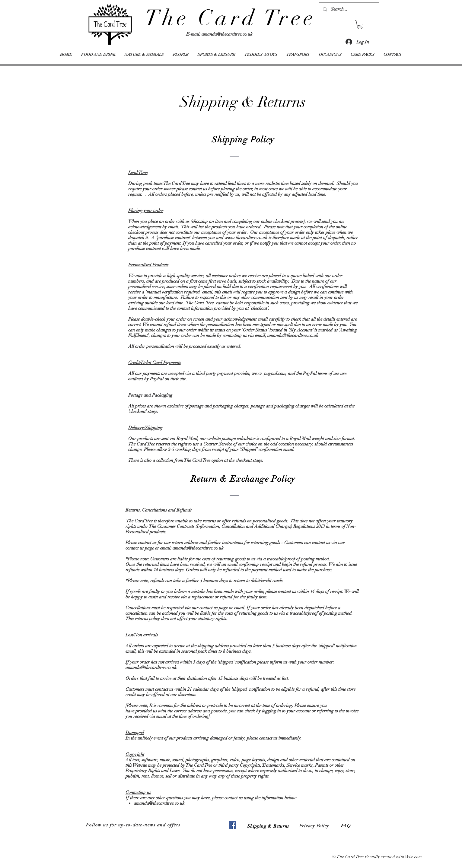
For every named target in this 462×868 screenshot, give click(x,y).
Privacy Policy (314, 826)
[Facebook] (233, 825)
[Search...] (348, 9)
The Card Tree (230, 18)
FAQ (346, 826)
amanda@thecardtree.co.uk (227, 34)
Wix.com (414, 857)
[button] (360, 24)
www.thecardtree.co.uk (246, 238)
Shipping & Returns (268, 826)
